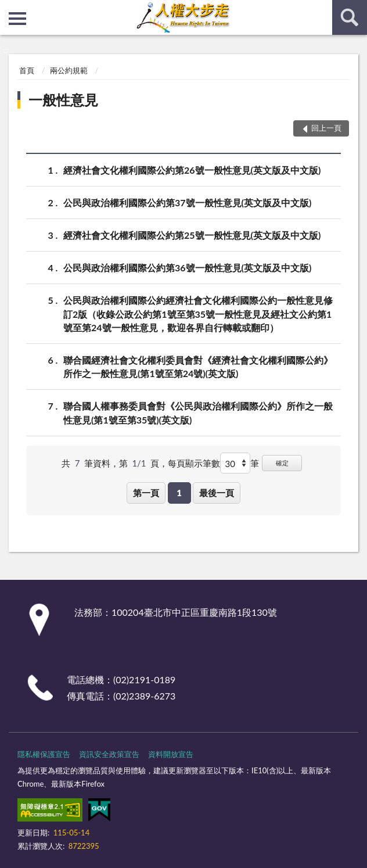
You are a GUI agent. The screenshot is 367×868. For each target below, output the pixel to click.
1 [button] (179, 493)
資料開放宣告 (171, 754)
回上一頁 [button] (326, 128)
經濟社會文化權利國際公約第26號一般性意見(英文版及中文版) (192, 170)
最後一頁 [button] (217, 493)
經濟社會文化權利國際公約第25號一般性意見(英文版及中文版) (192, 235)
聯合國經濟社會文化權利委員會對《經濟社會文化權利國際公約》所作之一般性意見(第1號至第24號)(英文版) (198, 366)
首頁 (27, 70)
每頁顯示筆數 (194, 463)
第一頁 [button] (146, 493)
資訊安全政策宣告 (109, 754)
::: (9, 9)
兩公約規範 (69, 70)
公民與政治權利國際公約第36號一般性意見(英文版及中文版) (187, 268)
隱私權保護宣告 (44, 754)
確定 (282, 463)
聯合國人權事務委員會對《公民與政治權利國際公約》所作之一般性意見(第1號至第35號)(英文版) (198, 412)
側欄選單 (17, 19)
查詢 (350, 17)
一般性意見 (63, 100)
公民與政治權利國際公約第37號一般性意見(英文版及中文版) (187, 202)
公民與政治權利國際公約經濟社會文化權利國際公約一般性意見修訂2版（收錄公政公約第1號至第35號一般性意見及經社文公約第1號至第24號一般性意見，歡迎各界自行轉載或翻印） (198, 313)
